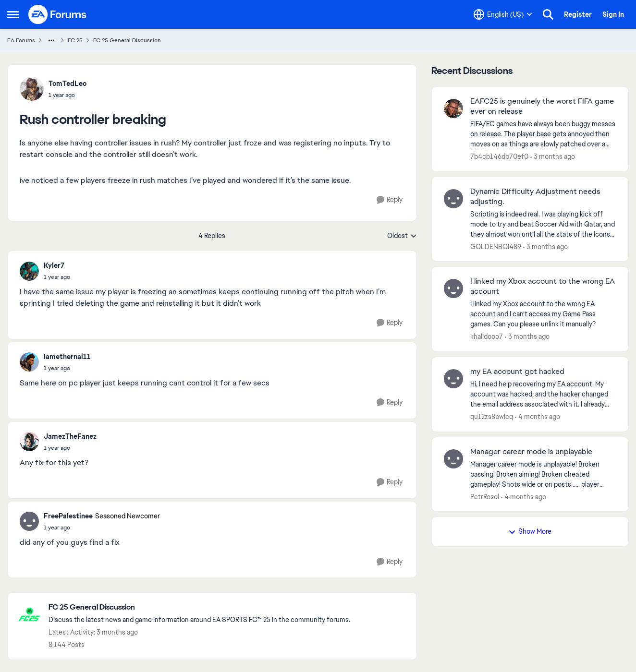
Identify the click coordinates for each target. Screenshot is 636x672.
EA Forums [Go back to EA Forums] (21, 40)
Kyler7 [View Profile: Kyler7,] (54, 265)
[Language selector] (503, 14)
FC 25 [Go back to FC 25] (75, 40)
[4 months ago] (538, 417)
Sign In (613, 14)
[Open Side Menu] (13, 14)
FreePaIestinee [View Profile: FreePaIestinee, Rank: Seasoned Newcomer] (68, 516)
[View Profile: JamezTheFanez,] (29, 442)
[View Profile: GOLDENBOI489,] (453, 199)
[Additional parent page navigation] (51, 40)
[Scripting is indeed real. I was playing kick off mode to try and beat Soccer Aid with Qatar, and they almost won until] (543, 224)
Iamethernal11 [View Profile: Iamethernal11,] (67, 357)
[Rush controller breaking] (57, 277)
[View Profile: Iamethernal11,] (29, 362)
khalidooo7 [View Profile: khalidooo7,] (487, 336)
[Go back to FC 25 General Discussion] (199, 607)
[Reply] (390, 200)
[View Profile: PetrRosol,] (453, 459)
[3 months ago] (553, 157)
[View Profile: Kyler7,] (29, 271)
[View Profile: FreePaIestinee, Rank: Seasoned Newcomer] (29, 521)
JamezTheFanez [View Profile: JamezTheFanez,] (70, 436)
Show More (530, 531)
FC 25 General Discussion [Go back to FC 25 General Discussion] (127, 40)
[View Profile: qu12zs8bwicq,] (453, 379)
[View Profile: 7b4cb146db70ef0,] (453, 108)
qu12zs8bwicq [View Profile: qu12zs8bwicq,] (492, 417)
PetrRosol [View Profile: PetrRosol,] (485, 496)
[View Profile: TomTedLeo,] (32, 89)
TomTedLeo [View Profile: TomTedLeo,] (67, 84)
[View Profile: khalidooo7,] (453, 288)
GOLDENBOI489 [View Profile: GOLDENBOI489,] (496, 246)
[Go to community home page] (58, 14)
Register (578, 14)
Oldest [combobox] (402, 236)
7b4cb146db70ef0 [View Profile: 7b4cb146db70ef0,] (499, 156)
